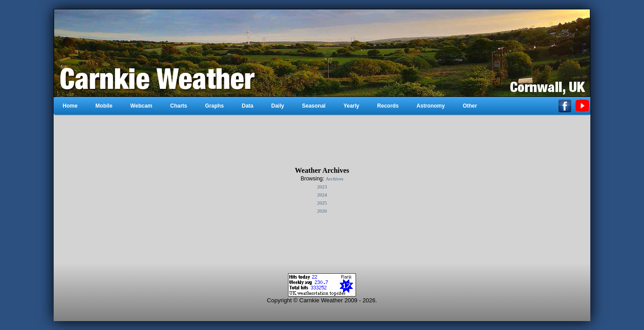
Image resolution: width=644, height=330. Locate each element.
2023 (322, 187)
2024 (322, 195)
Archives (335, 179)
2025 (322, 203)
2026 (322, 211)
